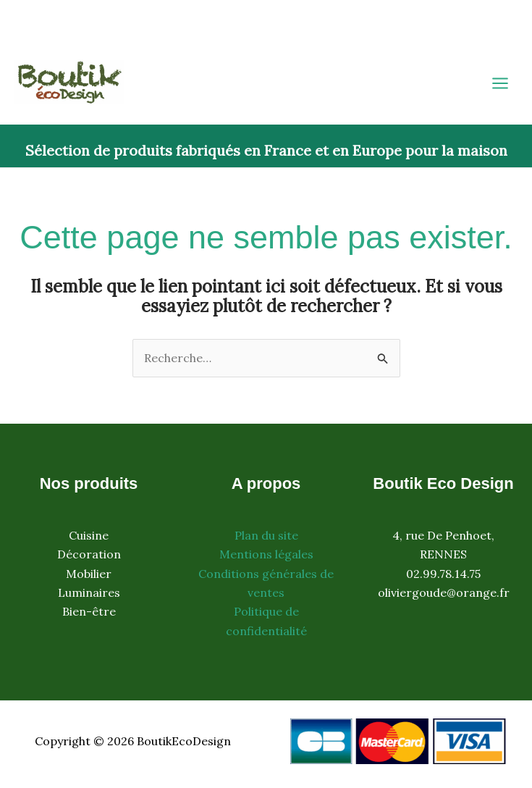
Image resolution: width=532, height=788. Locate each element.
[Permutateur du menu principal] (500, 83)
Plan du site (266, 535)
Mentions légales (266, 554)
